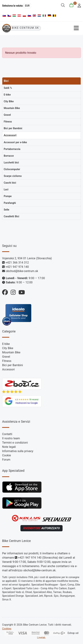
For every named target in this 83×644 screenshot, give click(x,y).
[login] (78, 5)
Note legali (9, 447)
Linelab (41, 638)
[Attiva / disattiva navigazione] (62, 28)
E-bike (6, 344)
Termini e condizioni (15, 443)
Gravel (6, 357)
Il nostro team (11, 438)
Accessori (8, 369)
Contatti (7, 434)
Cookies (7, 629)
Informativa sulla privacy (18, 451)
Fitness (7, 361)
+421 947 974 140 (17, 267)
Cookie (6, 455)
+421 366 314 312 (17, 263)
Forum (6, 460)
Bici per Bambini (13, 365)
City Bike (8, 348)
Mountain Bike (11, 352)
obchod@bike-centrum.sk (22, 271)
